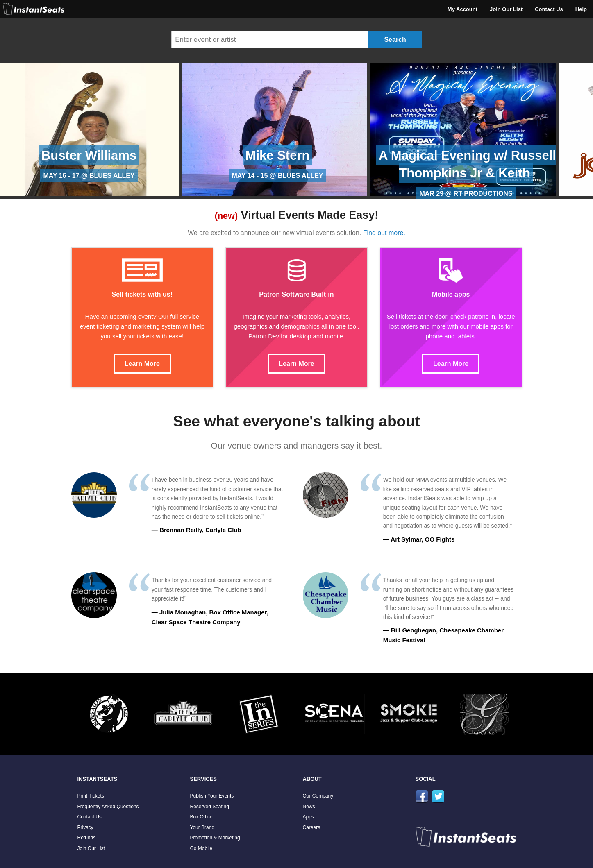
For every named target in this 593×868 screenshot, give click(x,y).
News (309, 807)
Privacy (85, 827)
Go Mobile (201, 848)
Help (581, 9)
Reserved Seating (210, 807)
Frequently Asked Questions (108, 807)
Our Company (318, 796)
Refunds (87, 838)
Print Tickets (91, 796)
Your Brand (202, 827)
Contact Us (549, 9)
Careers (312, 827)
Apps (308, 817)
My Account (462, 9)
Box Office (201, 817)
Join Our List (506, 9)
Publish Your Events (212, 796)
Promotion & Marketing (215, 838)
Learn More (142, 364)
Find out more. (384, 233)
